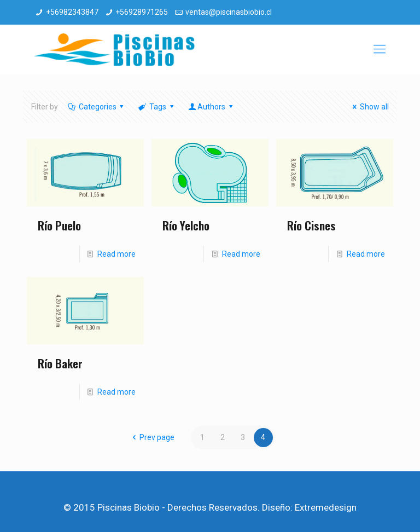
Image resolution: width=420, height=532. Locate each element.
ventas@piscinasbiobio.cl (229, 12)
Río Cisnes (311, 225)
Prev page (151, 437)
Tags (157, 107)
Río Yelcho (186, 225)
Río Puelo (59, 225)
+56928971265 (142, 12)
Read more (116, 254)
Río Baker (60, 363)
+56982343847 (72, 12)
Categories (97, 107)
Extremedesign (326, 507)
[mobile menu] (380, 49)
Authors (211, 107)
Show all (369, 107)
